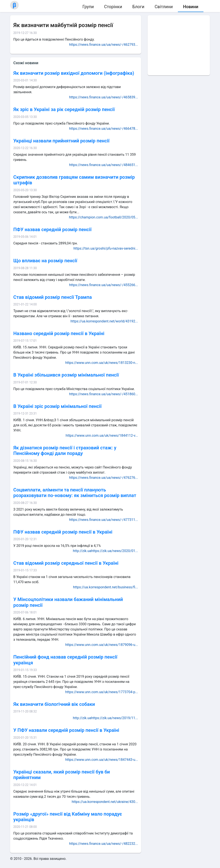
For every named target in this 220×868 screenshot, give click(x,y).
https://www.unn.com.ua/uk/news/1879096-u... (102, 645)
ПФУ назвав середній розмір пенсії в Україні (63, 532)
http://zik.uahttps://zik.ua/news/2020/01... (105, 551)
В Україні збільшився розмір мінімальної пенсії (66, 375)
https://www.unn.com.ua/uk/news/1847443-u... (102, 760)
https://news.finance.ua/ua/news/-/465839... (104, 97)
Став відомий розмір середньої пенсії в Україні (66, 563)
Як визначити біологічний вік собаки (54, 704)
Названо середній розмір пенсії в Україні (59, 333)
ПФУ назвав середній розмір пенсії (52, 230)
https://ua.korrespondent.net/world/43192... (104, 321)
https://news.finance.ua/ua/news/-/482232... (104, 844)
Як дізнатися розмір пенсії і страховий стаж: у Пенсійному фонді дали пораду (65, 451)
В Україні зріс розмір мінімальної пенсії (57, 406)
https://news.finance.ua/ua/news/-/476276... (104, 478)
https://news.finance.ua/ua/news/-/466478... (104, 129)
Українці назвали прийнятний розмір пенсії (61, 141)
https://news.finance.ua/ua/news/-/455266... (104, 285)
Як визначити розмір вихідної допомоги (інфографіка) (74, 73)
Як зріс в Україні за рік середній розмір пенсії (64, 109)
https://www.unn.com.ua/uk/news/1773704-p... (102, 692)
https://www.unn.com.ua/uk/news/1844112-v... (102, 436)
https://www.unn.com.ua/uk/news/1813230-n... (102, 363)
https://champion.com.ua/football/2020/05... (103, 217)
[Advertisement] (179, 45)
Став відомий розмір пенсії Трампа (53, 297)
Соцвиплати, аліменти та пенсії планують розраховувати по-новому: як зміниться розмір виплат (75, 493)
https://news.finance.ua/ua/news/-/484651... (104, 165)
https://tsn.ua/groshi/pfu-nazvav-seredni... (106, 248)
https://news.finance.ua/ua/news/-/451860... (104, 394)
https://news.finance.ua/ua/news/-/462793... (104, 45)
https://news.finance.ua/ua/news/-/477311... (104, 520)
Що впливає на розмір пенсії (45, 261)
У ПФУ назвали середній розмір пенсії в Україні (66, 730)
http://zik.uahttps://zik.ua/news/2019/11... (105, 718)
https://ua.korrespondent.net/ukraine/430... (105, 802)
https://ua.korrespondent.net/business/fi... (105, 587)
